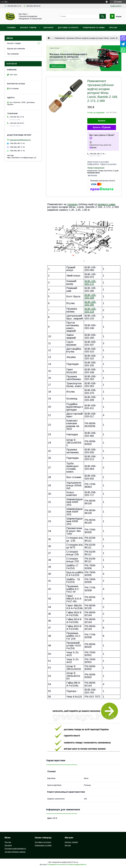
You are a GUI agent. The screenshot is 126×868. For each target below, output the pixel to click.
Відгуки (68, 845)
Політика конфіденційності (15, 849)
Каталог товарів (28, 28)
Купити (102, 121)
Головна (11, 28)
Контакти (48, 28)
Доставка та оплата (68, 28)
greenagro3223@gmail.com (20, 140)
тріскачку (72, 204)
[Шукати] (103, 16)
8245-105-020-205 (90, 303)
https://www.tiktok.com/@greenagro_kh (22, 158)
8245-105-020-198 (90, 296)
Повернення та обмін (94, 28)
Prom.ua (75, 862)
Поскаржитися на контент (57, 865)
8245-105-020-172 (90, 282)
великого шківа (107, 204)
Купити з (102, 127)
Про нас (113, 28)
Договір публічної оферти (15, 852)
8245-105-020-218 (90, 310)
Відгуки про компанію (16, 49)
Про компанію (13, 54)
